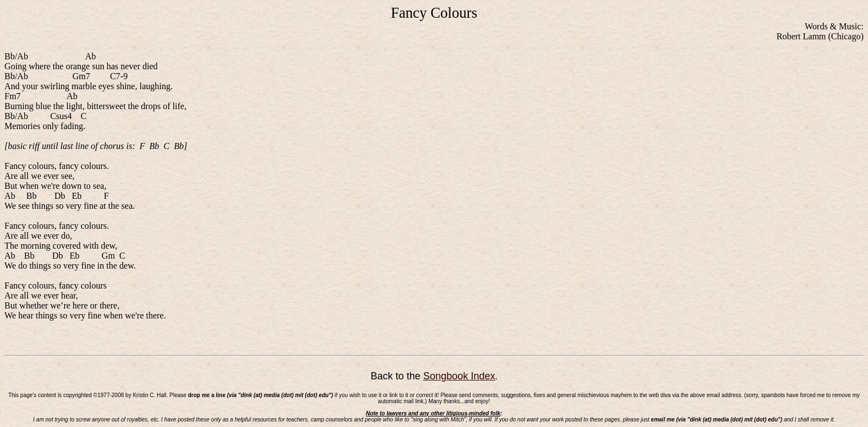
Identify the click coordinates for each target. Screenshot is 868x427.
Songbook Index (459, 376)
